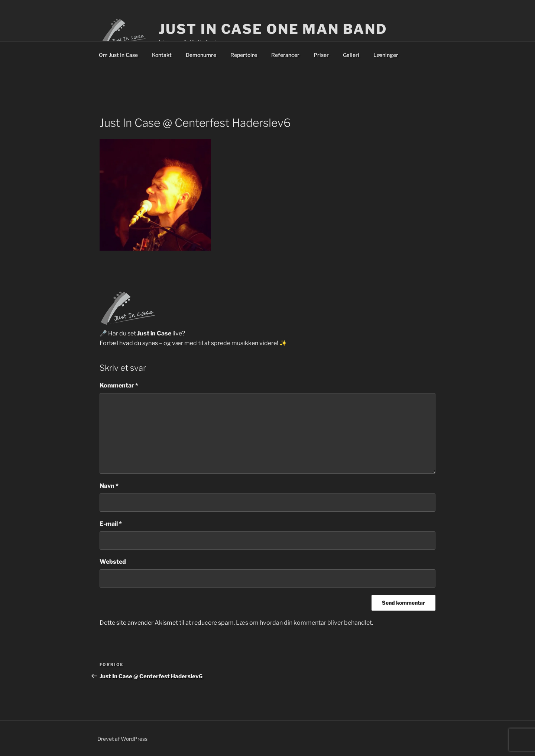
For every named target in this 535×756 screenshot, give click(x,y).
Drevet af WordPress (122, 739)
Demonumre (201, 55)
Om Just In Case (118, 55)
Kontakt (162, 55)
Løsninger (386, 55)
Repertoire (244, 55)
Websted (113, 562)
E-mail (111, 524)
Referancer (285, 55)
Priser (321, 55)
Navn (109, 486)
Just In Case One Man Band (273, 29)
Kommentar (119, 385)
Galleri (351, 55)
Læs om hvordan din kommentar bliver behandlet (304, 623)
